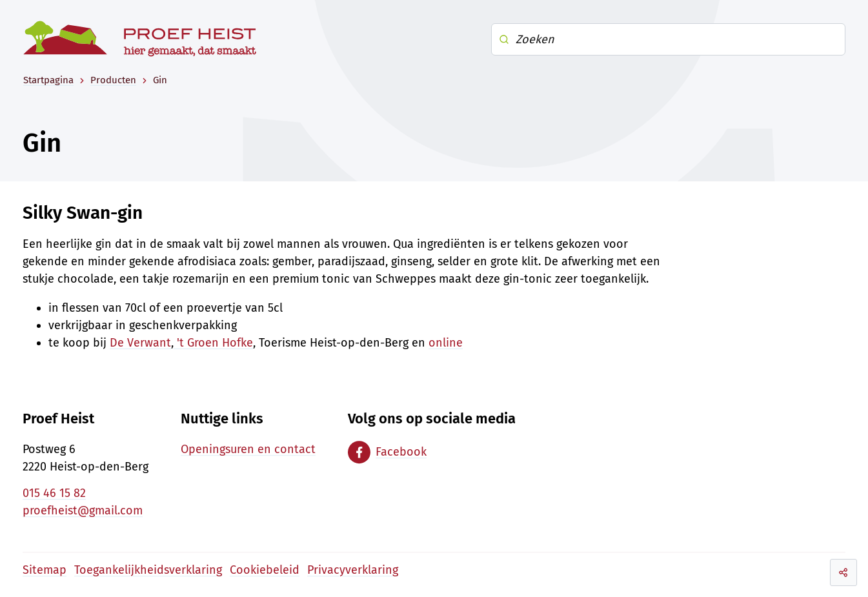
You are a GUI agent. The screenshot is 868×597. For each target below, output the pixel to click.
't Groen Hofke (213, 343)
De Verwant (140, 343)
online (446, 343)
